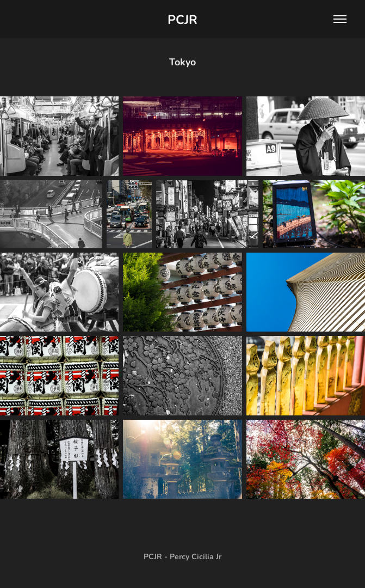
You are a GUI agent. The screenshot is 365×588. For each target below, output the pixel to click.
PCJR (182, 19)
